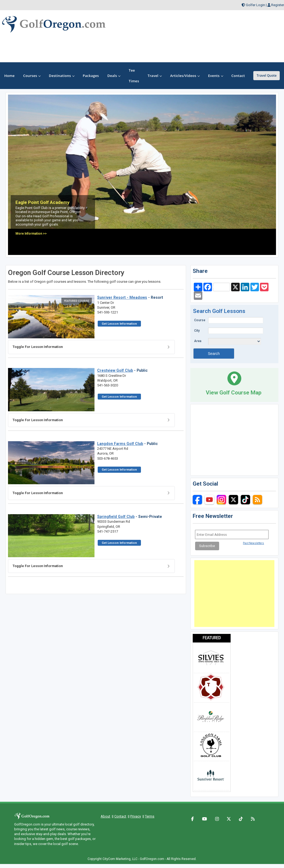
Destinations (62, 76)
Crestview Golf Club (115, 370)
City (197, 331)
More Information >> (31, 234)
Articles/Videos (185, 76)
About (105, 816)
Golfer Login (255, 5)
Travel (155, 76)
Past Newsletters (253, 543)
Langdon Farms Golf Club (120, 444)
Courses (32, 76)
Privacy (136, 816)
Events (215, 76)
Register (278, 5)
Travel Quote (267, 75)
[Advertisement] (234, 594)
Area (198, 341)
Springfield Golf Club (116, 517)
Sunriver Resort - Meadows (122, 297)
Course (200, 320)
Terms (150, 816)
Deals (114, 76)
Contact (120, 816)
